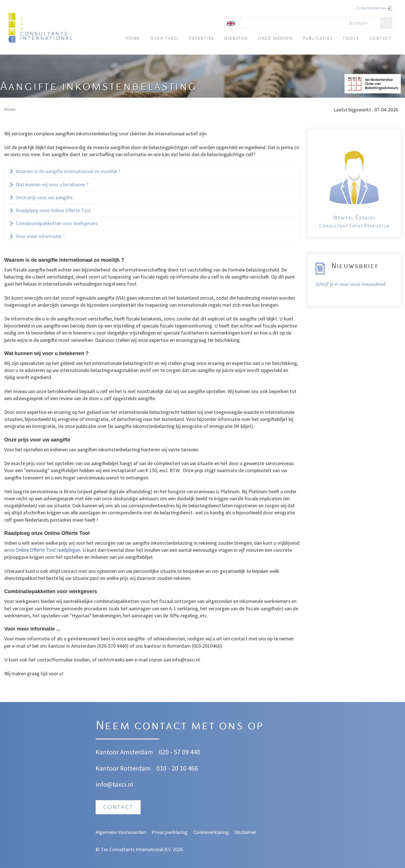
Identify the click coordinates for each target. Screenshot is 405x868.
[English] (231, 23)
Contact (380, 39)
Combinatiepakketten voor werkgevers (57, 223)
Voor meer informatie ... (41, 236)
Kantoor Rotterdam (123, 768)
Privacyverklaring (170, 832)
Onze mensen (275, 39)
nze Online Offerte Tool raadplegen (44, 550)
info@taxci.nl (114, 784)
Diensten (236, 39)
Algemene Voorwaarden (121, 832)
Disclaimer (245, 832)
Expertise (202, 39)
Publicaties (318, 39)
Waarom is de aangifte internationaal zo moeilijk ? (69, 171)
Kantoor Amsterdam (124, 752)
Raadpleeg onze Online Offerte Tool (53, 210)
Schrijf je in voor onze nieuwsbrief (351, 284)
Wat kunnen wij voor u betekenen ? (52, 184)
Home (133, 39)
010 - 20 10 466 (177, 768)
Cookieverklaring (211, 832)
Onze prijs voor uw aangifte (45, 197)
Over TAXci (165, 39)
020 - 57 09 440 (179, 752)
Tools (351, 39)
